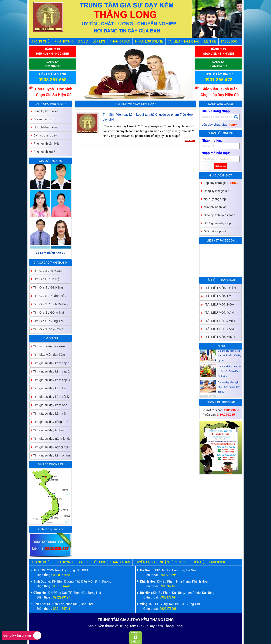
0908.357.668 (53, 80)
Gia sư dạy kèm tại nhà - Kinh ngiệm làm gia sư (229, 389)
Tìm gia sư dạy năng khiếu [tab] (50, 439)
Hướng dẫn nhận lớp (217, 223)
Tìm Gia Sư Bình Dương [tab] (49, 304)
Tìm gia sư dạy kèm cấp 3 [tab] (50, 380)
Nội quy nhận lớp (215, 199)
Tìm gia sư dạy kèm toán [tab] (49, 388)
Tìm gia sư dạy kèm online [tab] (50, 455)
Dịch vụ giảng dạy (45, 135)
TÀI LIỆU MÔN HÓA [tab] (218, 304)
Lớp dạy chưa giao (220, 125)
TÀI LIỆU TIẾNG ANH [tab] (219, 329)
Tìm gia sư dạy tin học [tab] (47, 430)
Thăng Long (173, 626)
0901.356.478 (218, 80)
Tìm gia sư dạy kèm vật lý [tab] (49, 397)
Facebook (229, 41)
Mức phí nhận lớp (215, 207)
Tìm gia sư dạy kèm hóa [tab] (48, 405)
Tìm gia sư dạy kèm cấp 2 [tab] (50, 371)
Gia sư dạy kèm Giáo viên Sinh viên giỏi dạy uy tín (229, 357)
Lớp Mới (99, 41)
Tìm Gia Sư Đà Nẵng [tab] (46, 287)
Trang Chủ (41, 41)
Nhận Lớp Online (149, 41)
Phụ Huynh (64, 41)
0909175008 (168, 609)
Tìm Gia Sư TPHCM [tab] (46, 271)
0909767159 (168, 586)
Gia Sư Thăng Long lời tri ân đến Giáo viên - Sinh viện (230, 373)
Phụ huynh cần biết (46, 144)
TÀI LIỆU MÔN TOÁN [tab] (219, 288)
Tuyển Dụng (145, 562)
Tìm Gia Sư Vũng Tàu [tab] (47, 321)
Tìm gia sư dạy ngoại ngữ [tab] (49, 447)
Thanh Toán (120, 41)
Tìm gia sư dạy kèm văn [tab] (48, 413)
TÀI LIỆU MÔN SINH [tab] (218, 337)
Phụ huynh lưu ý (44, 152)
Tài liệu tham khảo (184, 41)
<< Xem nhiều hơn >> (50, 253)
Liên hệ (210, 41)
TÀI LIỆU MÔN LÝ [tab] (217, 296)
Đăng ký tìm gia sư (46, 111)
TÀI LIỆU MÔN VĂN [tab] (218, 312)
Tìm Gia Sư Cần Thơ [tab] (46, 329)
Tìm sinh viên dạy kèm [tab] (47, 346)
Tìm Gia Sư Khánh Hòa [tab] (48, 296)
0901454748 (61, 609)
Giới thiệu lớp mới (215, 231)
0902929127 (61, 597)
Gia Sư (83, 41)
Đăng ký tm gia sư (22, 635)
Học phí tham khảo (46, 127)
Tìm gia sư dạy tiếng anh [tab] (49, 422)
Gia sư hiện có (43, 119)
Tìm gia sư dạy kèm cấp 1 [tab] (50, 363)
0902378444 (168, 597)
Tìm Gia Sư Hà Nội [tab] (45, 279)
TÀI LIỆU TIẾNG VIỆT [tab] (219, 321)
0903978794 (168, 575)
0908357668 (61, 575)
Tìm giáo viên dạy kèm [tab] (47, 355)
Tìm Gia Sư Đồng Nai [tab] (47, 312)
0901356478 (61, 586)
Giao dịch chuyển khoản (220, 215)
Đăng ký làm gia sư (216, 191)
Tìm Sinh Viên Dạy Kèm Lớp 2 (135, 104)
